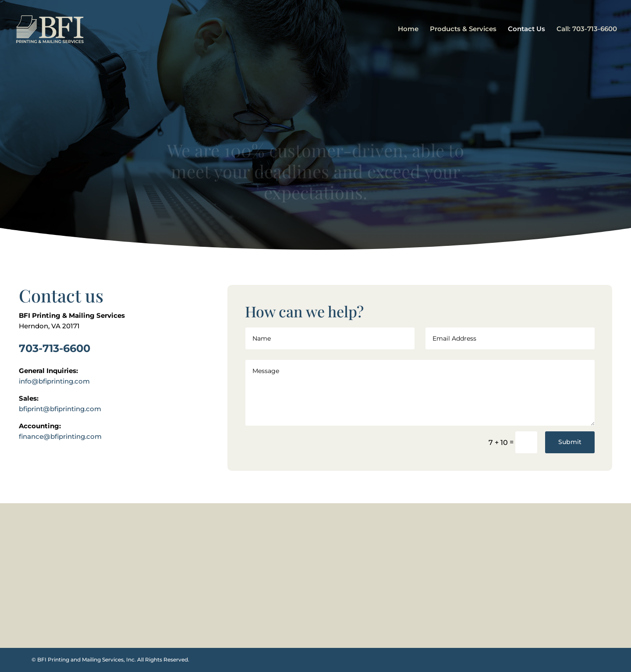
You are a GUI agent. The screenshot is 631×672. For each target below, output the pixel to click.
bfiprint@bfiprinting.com (60, 409)
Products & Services (463, 29)
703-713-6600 (55, 348)
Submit (570, 442)
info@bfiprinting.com (54, 381)
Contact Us (526, 29)
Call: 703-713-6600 (587, 29)
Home (408, 29)
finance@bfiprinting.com (60, 436)
